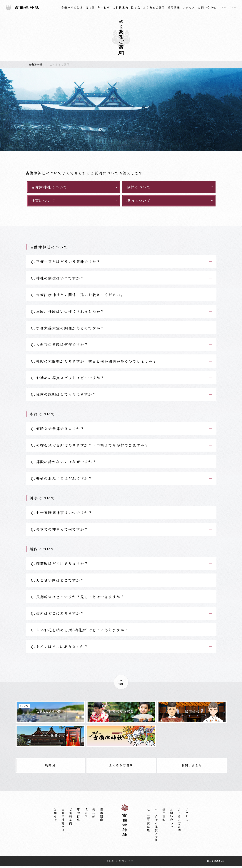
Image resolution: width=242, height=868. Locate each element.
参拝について (138, 187)
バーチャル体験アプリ (156, 827)
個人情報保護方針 (216, 863)
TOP (121, 686)
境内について (138, 200)
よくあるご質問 (154, 7)
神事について (43, 200)
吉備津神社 (22, 7)
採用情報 (174, 7)
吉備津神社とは (72, 7)
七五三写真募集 (148, 822)
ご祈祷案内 (121, 7)
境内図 (90, 7)
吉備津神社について (49, 187)
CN (234, 7)
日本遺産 (101, 817)
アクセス (189, 7)
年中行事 (104, 7)
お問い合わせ (207, 7)
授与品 (136, 7)
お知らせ (55, 817)
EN (224, 7)
